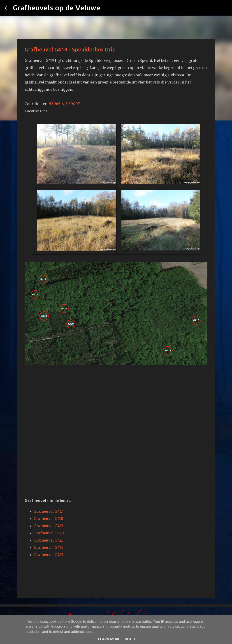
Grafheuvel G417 (48, 511)
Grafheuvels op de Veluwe (57, 8)
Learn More (109, 639)
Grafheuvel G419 (48, 526)
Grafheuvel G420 (49, 533)
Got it (130, 639)
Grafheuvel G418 (48, 519)
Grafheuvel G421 (48, 540)
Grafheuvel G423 (48, 555)
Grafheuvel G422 (49, 547)
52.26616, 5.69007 (65, 104)
